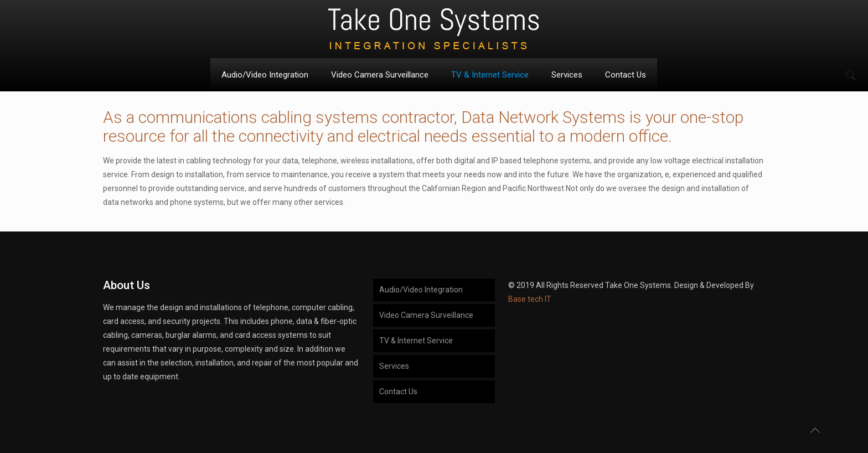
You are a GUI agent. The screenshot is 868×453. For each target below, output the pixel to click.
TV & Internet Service (416, 341)
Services (394, 366)
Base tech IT (530, 299)
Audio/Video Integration (421, 290)
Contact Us (398, 392)
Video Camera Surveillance (426, 315)
